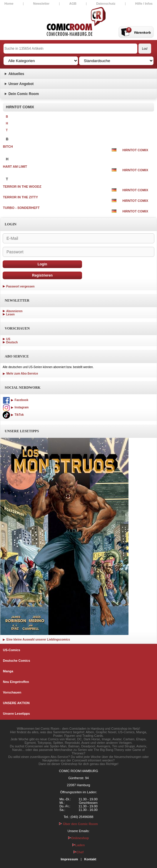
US (8, 339)
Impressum (70, 859)
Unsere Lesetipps (16, 714)
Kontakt (90, 859)
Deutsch (12, 342)
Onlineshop (79, 838)
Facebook (15, 400)
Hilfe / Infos (144, 4)
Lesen (10, 314)
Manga (8, 671)
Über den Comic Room (78, 824)
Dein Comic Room (24, 94)
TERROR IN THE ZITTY (20, 197)
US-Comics (12, 650)
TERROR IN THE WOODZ (22, 187)
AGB (73, 4)
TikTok (13, 415)
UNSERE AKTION (16, 703)
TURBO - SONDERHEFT (21, 208)
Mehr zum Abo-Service (20, 374)
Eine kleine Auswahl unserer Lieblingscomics (36, 640)
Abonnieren (14, 311)
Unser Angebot (21, 84)
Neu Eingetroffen (16, 682)
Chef (78, 852)
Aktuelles (16, 74)
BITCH (8, 147)
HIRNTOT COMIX (135, 150)
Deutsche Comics (16, 661)
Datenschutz (106, 4)
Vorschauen (12, 692)
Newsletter (41, 4)
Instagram (16, 407)
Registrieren (42, 275)
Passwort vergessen (20, 286)
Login (42, 264)
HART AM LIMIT (15, 167)
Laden (78, 845)
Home (9, 4)
